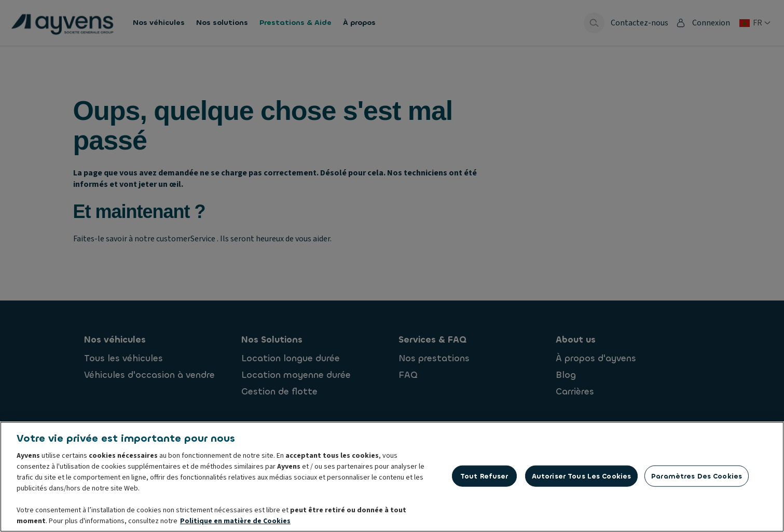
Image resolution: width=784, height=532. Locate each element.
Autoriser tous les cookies (581, 478)
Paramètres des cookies (697, 478)
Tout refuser (484, 478)
